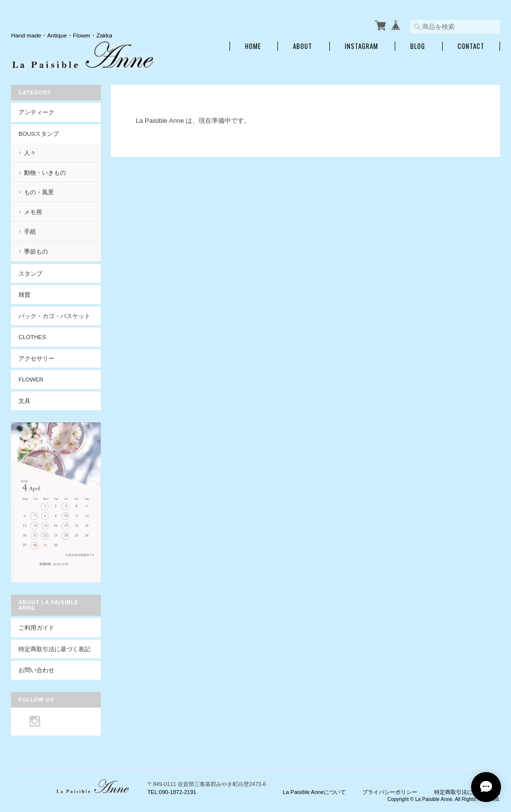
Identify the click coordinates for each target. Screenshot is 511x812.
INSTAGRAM (362, 46)
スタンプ (30, 273)
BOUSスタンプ (39, 134)
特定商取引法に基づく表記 (54, 649)
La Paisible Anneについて (314, 792)
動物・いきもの (45, 173)
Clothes (32, 337)
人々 (30, 153)
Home (253, 46)
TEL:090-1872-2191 (172, 792)
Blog (418, 46)
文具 (24, 401)
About (303, 46)
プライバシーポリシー (390, 792)
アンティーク (36, 112)
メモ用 (33, 212)
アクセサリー (36, 358)
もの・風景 (39, 192)
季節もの (36, 251)
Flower (31, 379)
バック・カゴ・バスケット (60, 316)
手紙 (30, 231)
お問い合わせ (36, 670)
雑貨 (24, 294)
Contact (471, 46)
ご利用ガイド (36, 627)
